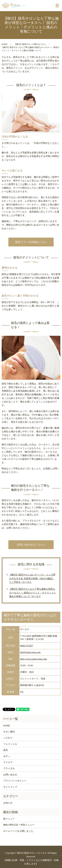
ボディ (7, 756)
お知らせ (8, 803)
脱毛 (6, 750)
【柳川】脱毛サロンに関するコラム (30, 44)
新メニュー (9, 819)
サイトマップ (10, 787)
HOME (5, 44)
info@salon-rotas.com (30, 652)
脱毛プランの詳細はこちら (31, 242)
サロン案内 (9, 732)
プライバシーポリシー (15, 781)
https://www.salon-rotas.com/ (34, 659)
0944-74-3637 (27, 646)
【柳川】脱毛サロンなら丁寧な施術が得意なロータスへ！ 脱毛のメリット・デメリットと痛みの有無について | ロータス (33, 593)
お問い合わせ (10, 775)
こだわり (8, 738)
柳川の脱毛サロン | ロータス (32, 853)
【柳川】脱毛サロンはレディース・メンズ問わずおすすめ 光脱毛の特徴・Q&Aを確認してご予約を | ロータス (32, 578)
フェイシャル (10, 744)
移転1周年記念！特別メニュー (19, 825)
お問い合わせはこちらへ (31, 545)
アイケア (8, 762)
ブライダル (9, 768)
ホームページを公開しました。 (19, 831)
